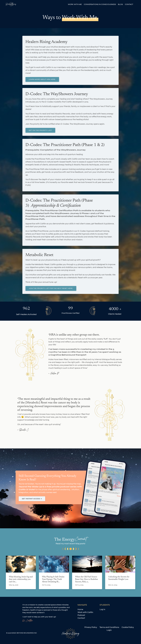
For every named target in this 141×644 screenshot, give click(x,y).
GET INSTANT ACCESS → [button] (32, 499)
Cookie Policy (128, 627)
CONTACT (129, 4)
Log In (102, 609)
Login (109, 630)
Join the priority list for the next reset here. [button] (51, 288)
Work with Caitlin (85, 612)
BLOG (120, 4)
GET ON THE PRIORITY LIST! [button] (40, 130)
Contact (81, 618)
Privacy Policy (91, 627)
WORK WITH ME (75, 4)
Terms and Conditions (109, 627)
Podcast (81, 615)
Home (80, 609)
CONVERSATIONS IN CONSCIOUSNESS (100, 4)
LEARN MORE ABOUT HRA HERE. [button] (42, 79)
